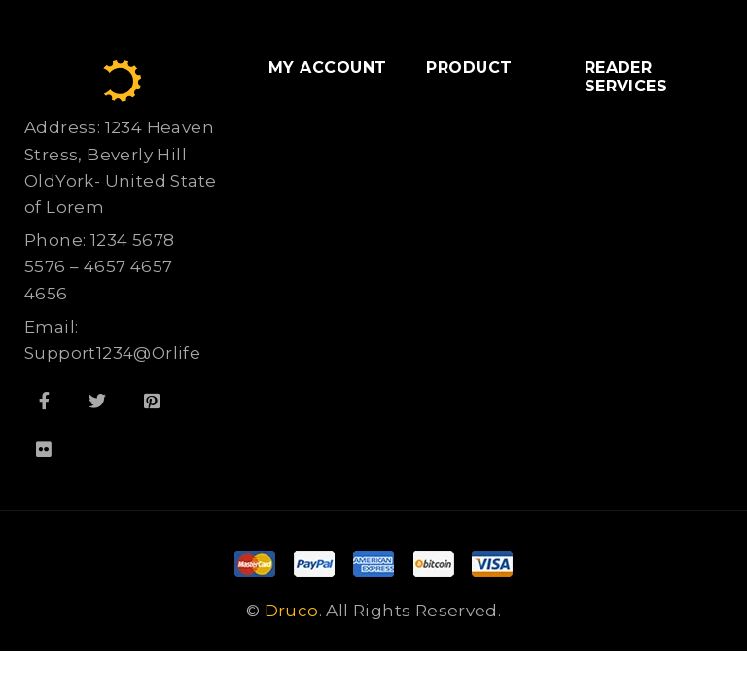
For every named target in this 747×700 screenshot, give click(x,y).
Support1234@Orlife (112, 353)
